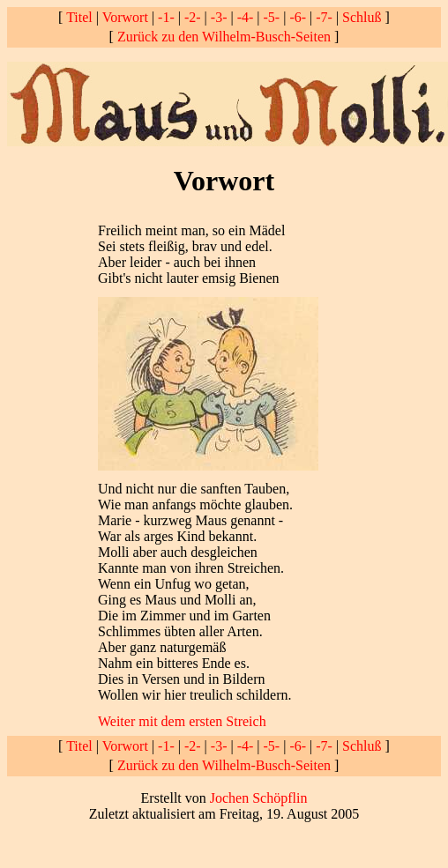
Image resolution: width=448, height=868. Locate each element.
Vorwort (125, 17)
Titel (79, 17)
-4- (246, 17)
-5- (272, 17)
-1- (166, 17)
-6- (298, 17)
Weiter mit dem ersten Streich (182, 721)
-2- (193, 17)
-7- (324, 17)
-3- (219, 17)
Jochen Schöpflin (259, 798)
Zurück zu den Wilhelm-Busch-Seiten (224, 37)
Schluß (362, 17)
